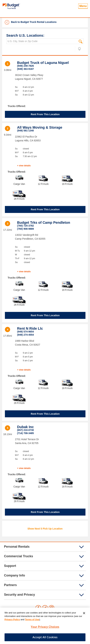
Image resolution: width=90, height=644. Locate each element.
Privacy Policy (12, 621)
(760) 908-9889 (26, 229)
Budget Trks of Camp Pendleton (44, 223)
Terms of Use (32, 621)
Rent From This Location (45, 114)
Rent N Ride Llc (30, 328)
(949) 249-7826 (26, 66)
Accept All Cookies (45, 639)
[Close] (84, 615)
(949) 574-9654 (26, 332)
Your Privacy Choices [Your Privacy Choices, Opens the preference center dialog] (45, 628)
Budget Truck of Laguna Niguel (43, 63)
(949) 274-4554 (26, 335)
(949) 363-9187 (26, 69)
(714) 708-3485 (26, 433)
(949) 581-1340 (26, 131)
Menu (83, 6)
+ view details (24, 166)
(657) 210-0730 (26, 430)
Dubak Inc (26, 427)
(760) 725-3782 (26, 226)
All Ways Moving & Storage (40, 127)
